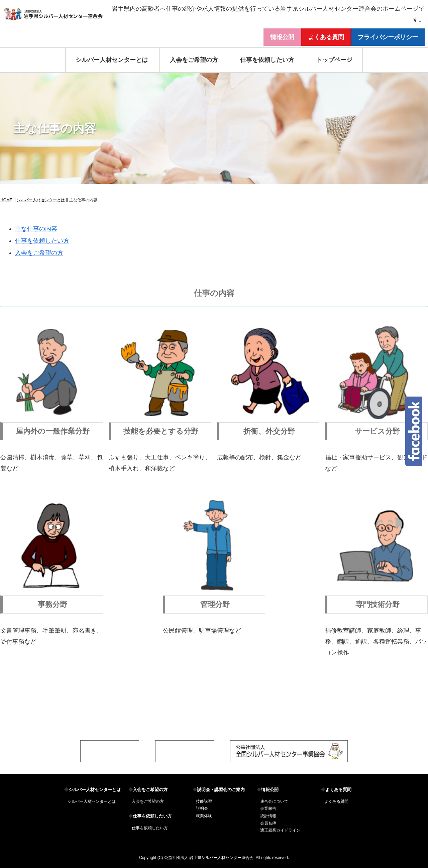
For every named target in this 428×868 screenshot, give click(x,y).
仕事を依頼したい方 (267, 60)
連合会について (274, 801)
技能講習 (204, 801)
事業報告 (268, 808)
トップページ (334, 60)
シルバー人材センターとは (112, 60)
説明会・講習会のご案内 (219, 790)
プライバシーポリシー (388, 37)
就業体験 (204, 816)
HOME (6, 200)
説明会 (202, 808)
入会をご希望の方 (194, 60)
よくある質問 (326, 37)
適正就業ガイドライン (280, 830)
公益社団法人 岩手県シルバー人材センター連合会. (209, 858)
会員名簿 (268, 823)
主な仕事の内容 (36, 229)
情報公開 (282, 37)
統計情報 (268, 816)
